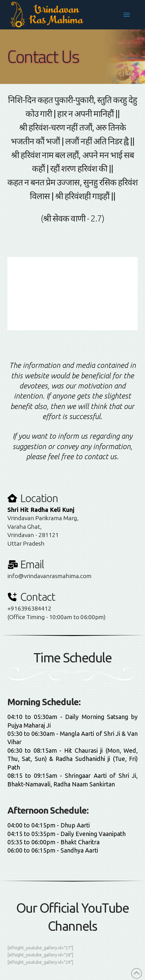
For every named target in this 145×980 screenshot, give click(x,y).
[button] (127, 15)
